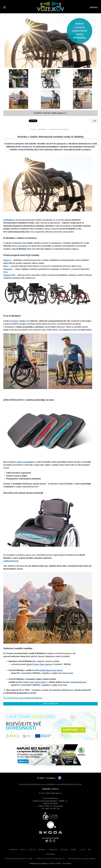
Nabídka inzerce (50, 789)
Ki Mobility (14, 321)
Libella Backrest (11, 561)
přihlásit (94, 7)
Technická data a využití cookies (82, 859)
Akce (23, 850)
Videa (74, 850)
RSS (90, 850)
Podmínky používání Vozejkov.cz (50, 859)
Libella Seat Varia (48, 670)
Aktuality (42, 129)
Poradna (64, 850)
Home (33, 129)
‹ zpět (94, 121)
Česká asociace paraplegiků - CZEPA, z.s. (50, 801)
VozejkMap (51, 854)
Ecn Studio (67, 864)
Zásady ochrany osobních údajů (19, 859)
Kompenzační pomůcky (59, 129)
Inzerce (32, 850)
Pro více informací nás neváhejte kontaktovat (23, 698)
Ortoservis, (23, 246)
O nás (82, 850)
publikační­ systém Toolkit (51, 864)
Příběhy (42, 850)
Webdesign (34, 864)
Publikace (53, 850)
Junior (60, 670)
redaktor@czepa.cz (54, 793)
